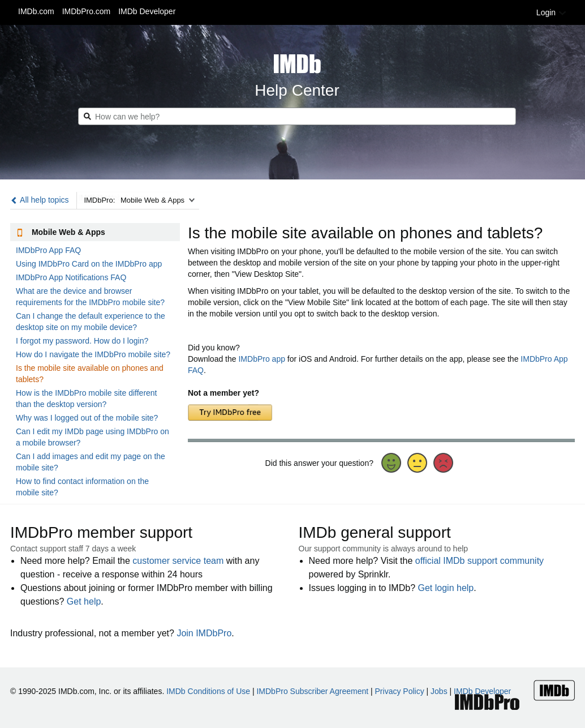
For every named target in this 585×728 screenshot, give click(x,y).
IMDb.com (36, 11)
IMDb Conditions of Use (208, 691)
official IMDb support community (479, 561)
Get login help (446, 588)
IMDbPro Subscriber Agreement (312, 691)
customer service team (178, 561)
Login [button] (552, 12)
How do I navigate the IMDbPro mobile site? (93, 354)
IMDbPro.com (87, 11)
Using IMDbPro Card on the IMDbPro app (89, 264)
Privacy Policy (400, 691)
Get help (84, 601)
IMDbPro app (261, 359)
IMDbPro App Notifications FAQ (71, 277)
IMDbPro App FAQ (48, 250)
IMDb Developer (147, 11)
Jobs (439, 691)
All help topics (40, 200)
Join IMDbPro (204, 633)
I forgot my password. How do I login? (82, 341)
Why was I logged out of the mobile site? (87, 418)
